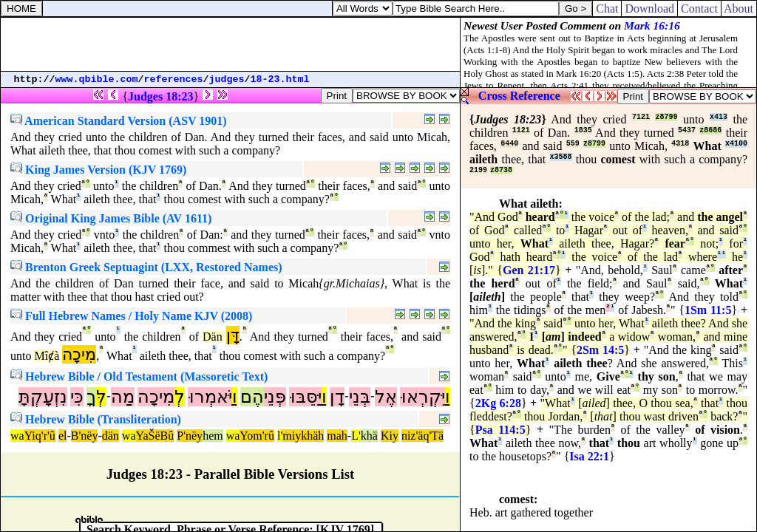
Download (649, 8)
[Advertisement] (231, 44)
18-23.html (280, 79)
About (739, 8)
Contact (699, 8)
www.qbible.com (97, 79)
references (174, 79)
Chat (607, 8)
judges (227, 79)
